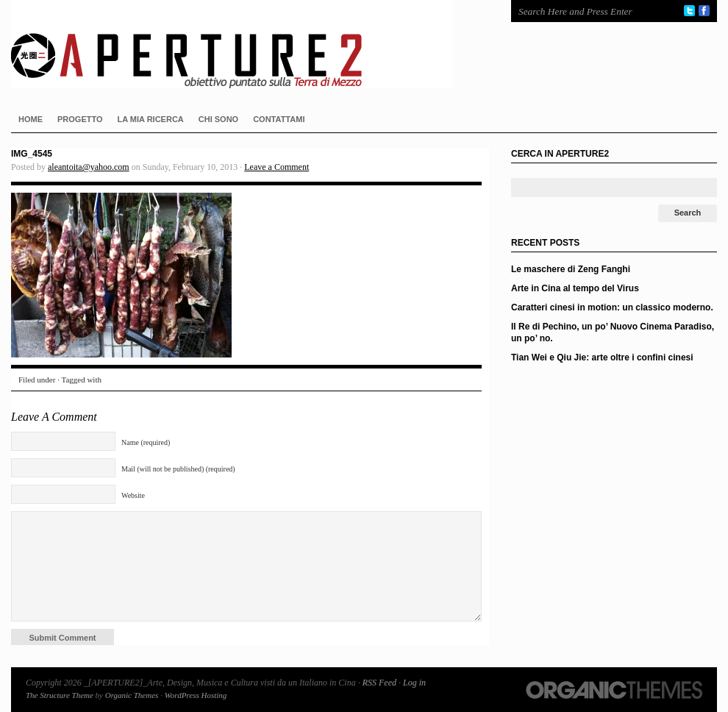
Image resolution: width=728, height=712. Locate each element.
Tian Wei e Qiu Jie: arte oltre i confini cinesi (602, 357)
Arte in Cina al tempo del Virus (575, 288)
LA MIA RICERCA (151, 119)
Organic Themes (132, 695)
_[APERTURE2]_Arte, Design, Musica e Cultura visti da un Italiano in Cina (246, 44)
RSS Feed (379, 683)
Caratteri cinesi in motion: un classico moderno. (612, 307)
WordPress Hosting (196, 695)
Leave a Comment (276, 167)
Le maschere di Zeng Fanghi (571, 269)
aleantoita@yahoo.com (89, 167)
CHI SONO (218, 119)
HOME (31, 119)
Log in (414, 683)
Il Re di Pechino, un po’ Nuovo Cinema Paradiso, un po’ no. (613, 332)
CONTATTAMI (279, 119)
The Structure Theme (60, 695)
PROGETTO (80, 119)
